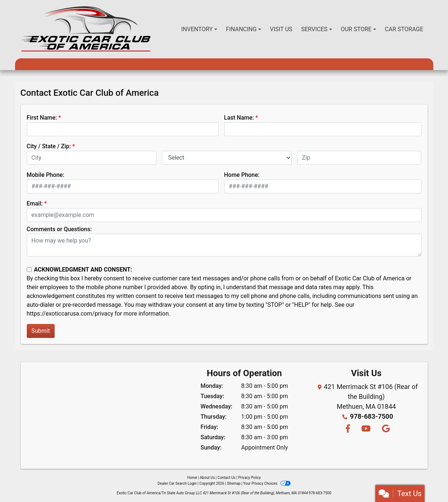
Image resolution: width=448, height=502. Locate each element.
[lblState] (227, 158)
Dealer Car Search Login (177, 483)
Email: (35, 203)
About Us (207, 478)
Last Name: (239, 118)
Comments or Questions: (59, 229)
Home (192, 478)
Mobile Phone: (46, 175)
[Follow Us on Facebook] (347, 429)
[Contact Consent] (29, 270)
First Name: (42, 118)
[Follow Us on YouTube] (366, 429)
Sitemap (234, 483)
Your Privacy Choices (267, 483)
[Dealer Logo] (86, 29)
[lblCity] (92, 158)
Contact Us (227, 478)
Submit (41, 331)
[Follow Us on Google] (385, 429)
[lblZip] (359, 158)
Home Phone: (242, 175)
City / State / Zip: (49, 146)
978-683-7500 (371, 416)
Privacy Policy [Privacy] (250, 478)
